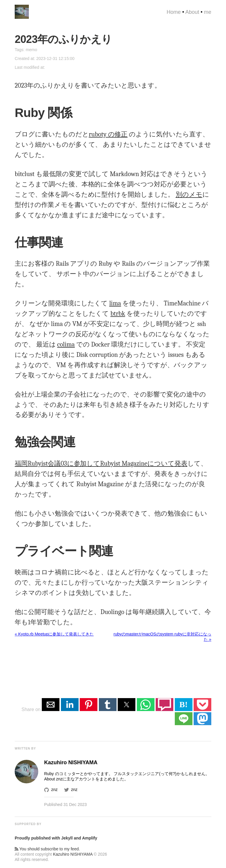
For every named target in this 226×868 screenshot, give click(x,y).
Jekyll (67, 838)
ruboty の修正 (108, 134)
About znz (53, 779)
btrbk (118, 314)
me (208, 12)
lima (115, 303)
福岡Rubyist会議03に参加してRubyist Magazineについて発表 (101, 464)
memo (31, 50)
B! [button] (184, 704)
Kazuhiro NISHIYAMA (73, 854)
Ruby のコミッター (62, 774)
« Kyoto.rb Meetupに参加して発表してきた (54, 634)
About (192, 12)
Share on (32, 709)
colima (66, 344)
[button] (51, 705)
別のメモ (189, 195)
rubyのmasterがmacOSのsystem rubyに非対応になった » (162, 637)
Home (174, 12)
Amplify (90, 838)
